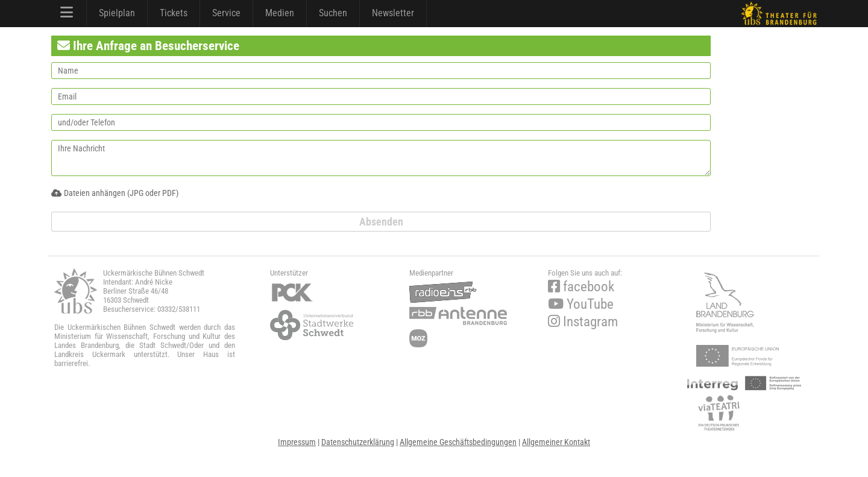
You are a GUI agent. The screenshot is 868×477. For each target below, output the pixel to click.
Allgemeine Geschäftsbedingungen (458, 442)
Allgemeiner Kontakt (556, 442)
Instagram (583, 322)
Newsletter (393, 13)
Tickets (174, 13)
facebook (581, 287)
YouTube (581, 304)
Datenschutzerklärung (358, 442)
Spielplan (117, 13)
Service (226, 13)
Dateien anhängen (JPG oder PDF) (115, 193)
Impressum (297, 442)
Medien (280, 13)
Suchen (333, 13)
